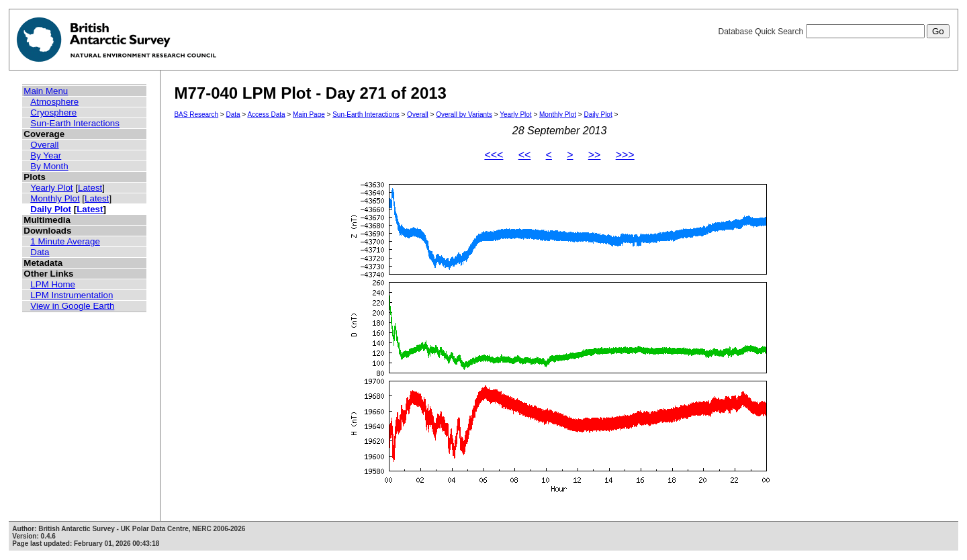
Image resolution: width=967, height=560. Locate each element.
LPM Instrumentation (72, 295)
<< (525, 155)
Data (40, 252)
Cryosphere (53, 112)
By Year (46, 155)
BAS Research (196, 114)
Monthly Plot (55, 198)
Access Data (266, 114)
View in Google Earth (72, 306)
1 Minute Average (65, 241)
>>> (625, 155)
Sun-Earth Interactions (75, 123)
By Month (49, 166)
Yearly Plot (51, 188)
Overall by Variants (464, 114)
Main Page (309, 114)
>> (595, 155)
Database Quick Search (833, 32)
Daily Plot (51, 209)
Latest (90, 188)
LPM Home (53, 284)
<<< (494, 155)
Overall (44, 145)
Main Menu (46, 91)
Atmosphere (54, 102)
